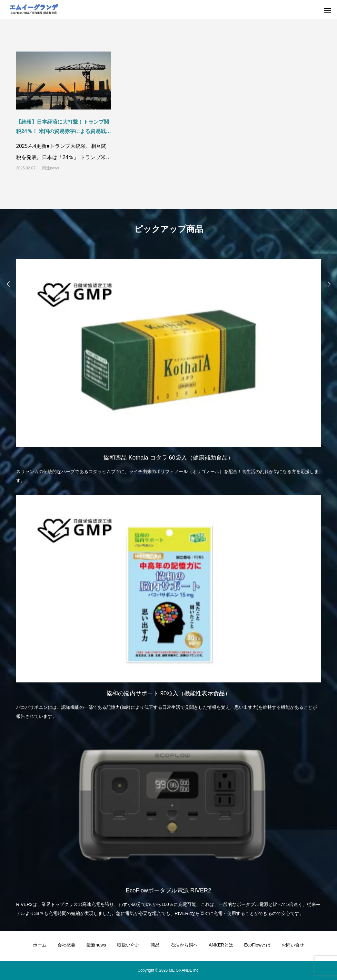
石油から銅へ (184, 945)
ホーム (40, 945)
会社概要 (66, 945)
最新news (96, 945)
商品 (155, 945)
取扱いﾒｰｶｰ (128, 945)
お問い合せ (293, 945)
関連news (51, 168)
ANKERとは (221, 945)
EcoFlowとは (257, 945)
